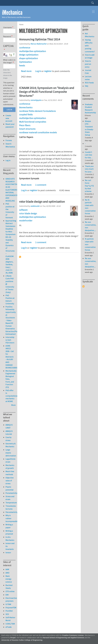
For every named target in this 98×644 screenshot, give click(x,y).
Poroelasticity (10, 493)
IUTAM (8, 604)
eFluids (9, 627)
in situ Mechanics (10, 538)
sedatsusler (35, 206)
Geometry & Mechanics (10, 445)
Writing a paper (9, 526)
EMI (7, 595)
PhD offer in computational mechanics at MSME (12, 396)
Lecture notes (88, 78)
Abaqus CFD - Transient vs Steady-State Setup (89, 128)
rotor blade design (28, 213)
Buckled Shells (9, 587)
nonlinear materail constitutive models (38, 132)
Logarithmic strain (10, 460)
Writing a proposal (9, 532)
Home (21, 25)
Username (7, 27)
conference (25, 48)
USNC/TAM (10, 624)
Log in (38, 71)
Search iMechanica (10, 145)
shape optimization (28, 58)
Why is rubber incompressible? (10, 518)
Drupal (13, 638)
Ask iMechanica (89, 35)
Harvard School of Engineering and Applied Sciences (64, 638)
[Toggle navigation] (93, 12)
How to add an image (90, 56)
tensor (8, 553)
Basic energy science (9, 579)
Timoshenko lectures (10, 507)
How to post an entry (88, 64)
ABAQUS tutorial (9, 433)
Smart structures (27, 129)
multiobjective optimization (33, 51)
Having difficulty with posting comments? (90, 46)
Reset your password (10, 125)
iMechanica (12, 13)
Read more (26, 71)
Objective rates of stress (9, 481)
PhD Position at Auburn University (10, 300)
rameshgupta (36, 100)
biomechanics (26, 107)
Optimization (25, 62)
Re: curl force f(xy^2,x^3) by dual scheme (89, 186)
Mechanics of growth (10, 467)
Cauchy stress (8, 439)
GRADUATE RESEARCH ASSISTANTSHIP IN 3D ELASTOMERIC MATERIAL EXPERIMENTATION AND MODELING (14, 190)
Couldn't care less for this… (89, 155)
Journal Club (88, 72)
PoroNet (9, 611)
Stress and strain (10, 498)
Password (7, 36)
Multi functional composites (33, 122)
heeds (22, 66)
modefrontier (26, 221)
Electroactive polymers (10, 599)
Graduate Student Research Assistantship (90, 109)
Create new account (9, 118)
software (23, 210)
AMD (7, 573)
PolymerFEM (10, 608)
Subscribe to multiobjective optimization (20, 257)
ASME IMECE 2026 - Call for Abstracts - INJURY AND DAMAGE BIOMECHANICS (12, 357)
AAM (7, 569)
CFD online (10, 591)
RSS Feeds (89, 83)
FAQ (86, 86)
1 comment (41, 185)
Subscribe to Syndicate (83, 286)
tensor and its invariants (10, 546)
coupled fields (26, 115)
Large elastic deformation (10, 453)
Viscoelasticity (10, 512)
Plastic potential (9, 488)
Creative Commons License (73, 635)
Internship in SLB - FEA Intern (10, 340)
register (48, 71)
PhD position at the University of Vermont (10, 211)
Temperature (10, 503)
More (13, 405)
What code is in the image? (9, 61)
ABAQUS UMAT (9, 426)
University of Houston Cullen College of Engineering (22, 640)
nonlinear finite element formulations (37, 111)
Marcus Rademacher (38, 44)
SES (7, 614)
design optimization (29, 55)
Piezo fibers (25, 125)
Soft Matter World (10, 619)
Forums (9, 140)
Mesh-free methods (10, 473)
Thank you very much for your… (89, 169)
